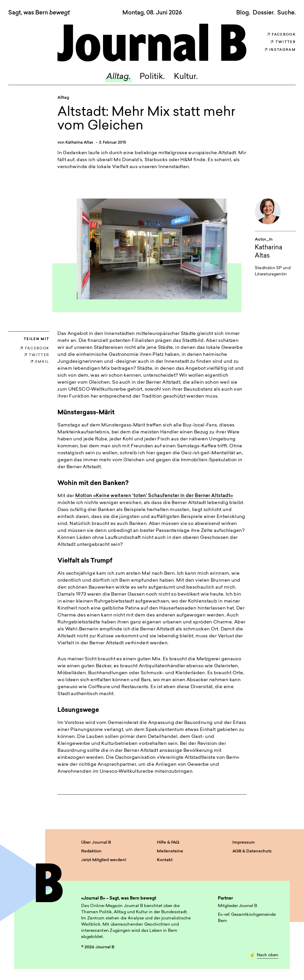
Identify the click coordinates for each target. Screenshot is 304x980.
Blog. (243, 13)
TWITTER (37, 356)
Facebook (281, 35)
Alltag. (118, 77)
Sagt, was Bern (39, 13)
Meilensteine (170, 852)
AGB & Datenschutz (252, 852)
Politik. (152, 77)
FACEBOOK (35, 349)
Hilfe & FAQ (168, 843)
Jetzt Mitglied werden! (104, 861)
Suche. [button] (286, 13)
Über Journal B (96, 843)
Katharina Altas (79, 143)
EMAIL (40, 362)
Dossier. (264, 13)
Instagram (280, 50)
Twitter (283, 42)
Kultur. (186, 77)
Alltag (63, 98)
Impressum (244, 843)
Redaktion (91, 852)
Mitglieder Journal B (238, 907)
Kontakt (165, 861)
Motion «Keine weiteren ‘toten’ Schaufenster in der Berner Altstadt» (154, 496)
